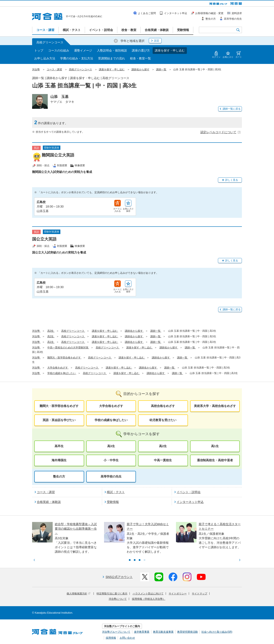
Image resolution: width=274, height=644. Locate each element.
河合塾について (118, 599)
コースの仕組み (59, 50)
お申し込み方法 (45, 58)
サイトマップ (200, 594)
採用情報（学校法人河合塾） (149, 599)
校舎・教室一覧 (140, 58)
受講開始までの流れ (112, 58)
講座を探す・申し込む (170, 50)
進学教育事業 (142, 632)
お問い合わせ (127, 638)
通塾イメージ (83, 50)
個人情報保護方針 (78, 594)
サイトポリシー (178, 594)
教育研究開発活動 (188, 632)
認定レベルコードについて (221, 132)
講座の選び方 (141, 50)
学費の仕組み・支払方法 (77, 58)
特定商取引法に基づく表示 (112, 594)
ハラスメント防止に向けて (148, 594)
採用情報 (111, 638)
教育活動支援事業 (163, 632)
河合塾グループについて (116, 632)
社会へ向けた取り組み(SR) (217, 632)
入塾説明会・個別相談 (112, 50)
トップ (39, 50)
